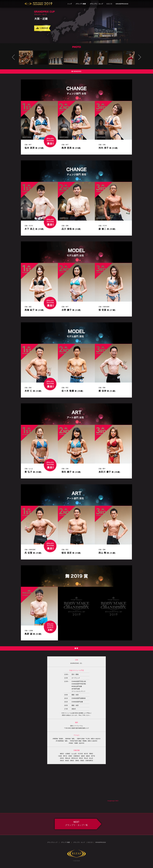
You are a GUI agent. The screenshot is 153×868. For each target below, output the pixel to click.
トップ (70, 4)
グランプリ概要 (81, 4)
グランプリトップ (52, 842)
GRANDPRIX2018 (122, 4)
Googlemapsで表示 (113, 801)
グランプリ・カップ (96, 4)
